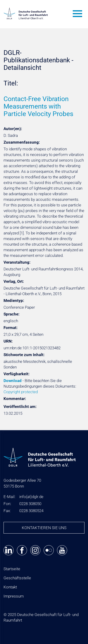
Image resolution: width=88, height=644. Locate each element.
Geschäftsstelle (17, 578)
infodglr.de (31, 497)
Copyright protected (21, 392)
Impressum (14, 596)
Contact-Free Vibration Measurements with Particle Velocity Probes (38, 106)
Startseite (12, 569)
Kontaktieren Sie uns (44, 528)
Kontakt (10, 587)
